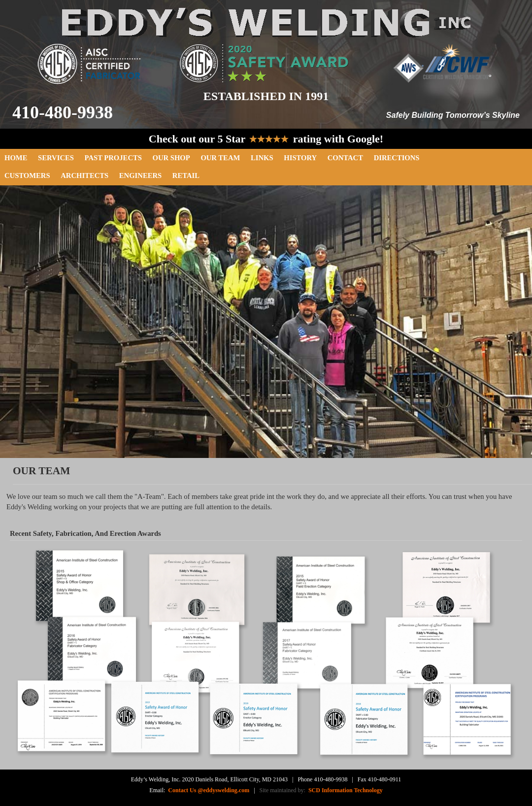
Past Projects (113, 158)
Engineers (140, 175)
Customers (27, 175)
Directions (397, 158)
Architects (84, 175)
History (300, 158)
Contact (345, 158)
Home (16, 158)
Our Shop (171, 158)
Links (262, 158)
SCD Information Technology (344, 790)
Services (56, 158)
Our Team (220, 158)
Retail (186, 175)
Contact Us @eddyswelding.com (209, 790)
